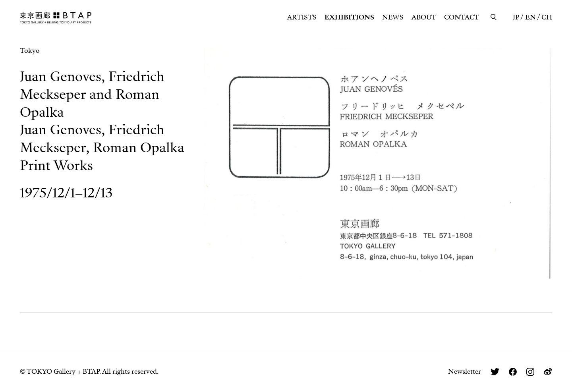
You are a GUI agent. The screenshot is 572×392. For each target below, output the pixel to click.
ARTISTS (302, 17)
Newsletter (465, 372)
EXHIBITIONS (349, 17)
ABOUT (424, 17)
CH (547, 17)
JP (516, 17)
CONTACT (462, 17)
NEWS (393, 17)
